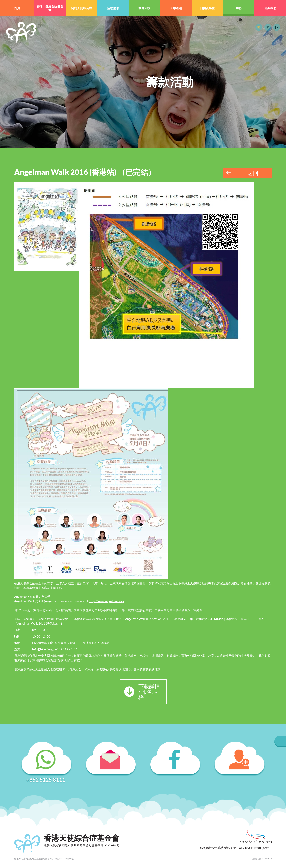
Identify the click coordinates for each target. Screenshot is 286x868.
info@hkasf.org (42, 649)
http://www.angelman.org (106, 601)
